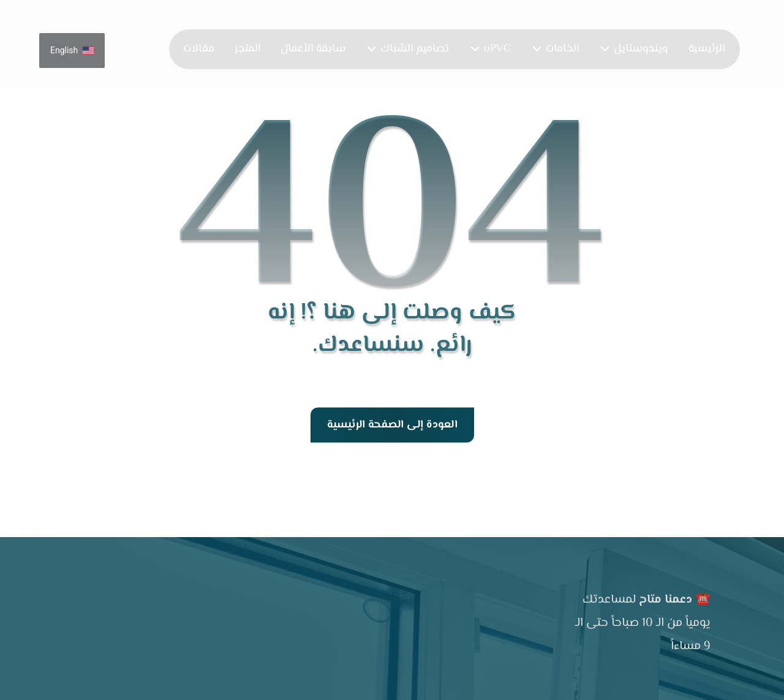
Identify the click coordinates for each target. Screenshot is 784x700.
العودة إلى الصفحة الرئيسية (392, 425)
